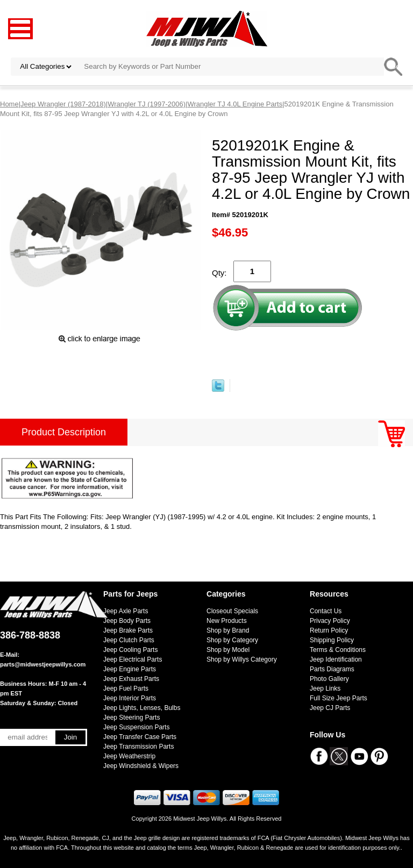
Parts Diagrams (332, 669)
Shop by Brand (228, 630)
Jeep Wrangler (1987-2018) (63, 104)
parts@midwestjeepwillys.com (43, 664)
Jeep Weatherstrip (129, 756)
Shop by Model (228, 650)
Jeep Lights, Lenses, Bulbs (142, 708)
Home (9, 104)
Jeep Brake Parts (128, 630)
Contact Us (326, 611)
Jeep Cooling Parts (130, 650)
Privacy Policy (330, 621)
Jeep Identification (336, 659)
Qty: (219, 273)
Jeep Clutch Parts (129, 640)
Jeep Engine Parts (130, 669)
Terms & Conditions (338, 650)
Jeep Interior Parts (130, 698)
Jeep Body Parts (127, 621)
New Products (227, 621)
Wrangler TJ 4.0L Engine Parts (235, 104)
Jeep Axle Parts (126, 611)
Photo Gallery (329, 679)
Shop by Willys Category (242, 659)
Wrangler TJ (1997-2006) (147, 104)
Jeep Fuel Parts (126, 688)
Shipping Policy (332, 640)
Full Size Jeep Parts (339, 698)
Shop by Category (232, 640)
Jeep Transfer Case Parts (140, 737)
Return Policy (329, 630)
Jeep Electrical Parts (133, 659)
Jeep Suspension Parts (136, 727)
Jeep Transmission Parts (138, 747)
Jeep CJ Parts (330, 708)
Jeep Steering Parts (131, 718)
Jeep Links (325, 688)
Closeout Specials (232, 611)
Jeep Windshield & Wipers (141, 766)
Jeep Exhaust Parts (131, 679)
